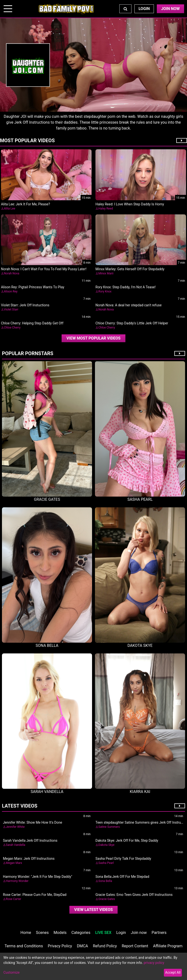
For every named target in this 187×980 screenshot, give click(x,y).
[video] (93, 338)
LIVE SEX (103, 933)
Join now (139, 933)
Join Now (170, 9)
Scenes (42, 933)
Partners (159, 933)
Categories (81, 933)
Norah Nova (12, 273)
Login (144, 9)
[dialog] (93, 966)
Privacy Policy (60, 946)
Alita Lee (9, 209)
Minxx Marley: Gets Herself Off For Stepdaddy (130, 269)
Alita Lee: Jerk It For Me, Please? (25, 204)
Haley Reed (106, 209)
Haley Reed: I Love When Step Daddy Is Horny (130, 204)
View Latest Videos (93, 910)
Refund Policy (105, 946)
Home (26, 933)
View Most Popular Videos (93, 338)
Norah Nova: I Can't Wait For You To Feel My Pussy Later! (44, 269)
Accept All (173, 972)
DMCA (83, 946)
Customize (11, 972)
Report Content (135, 946)
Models (60, 933)
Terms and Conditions (24, 946)
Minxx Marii (106, 273)
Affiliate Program (168, 946)
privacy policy (154, 963)
